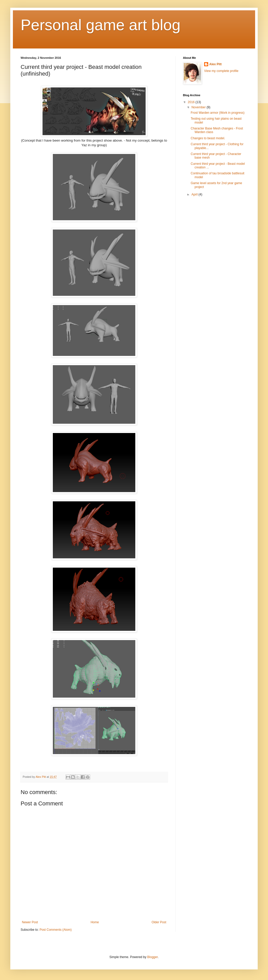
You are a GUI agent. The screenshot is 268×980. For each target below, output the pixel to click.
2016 (192, 102)
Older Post (159, 922)
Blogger (152, 957)
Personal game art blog (100, 25)
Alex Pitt (215, 64)
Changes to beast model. (208, 138)
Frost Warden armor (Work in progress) (218, 113)
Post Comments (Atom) (56, 930)
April (195, 194)
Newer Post (30, 922)
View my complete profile (221, 71)
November (199, 107)
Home (95, 922)
